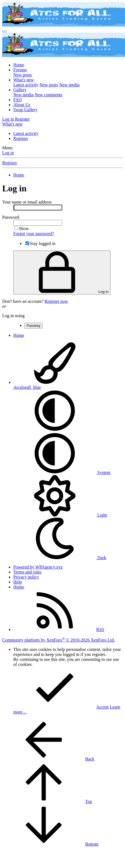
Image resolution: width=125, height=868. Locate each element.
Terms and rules (27, 572)
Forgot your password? (34, 234)
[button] (55, 430)
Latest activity (26, 85)
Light (60, 515)
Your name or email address (27, 202)
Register (21, 138)
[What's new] (12, 124)
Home (19, 65)
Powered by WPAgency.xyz (38, 567)
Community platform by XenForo (58, 640)
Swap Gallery (25, 110)
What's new (24, 80)
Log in (8, 153)
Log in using (13, 316)
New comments (48, 95)
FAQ (18, 100)
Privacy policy (26, 577)
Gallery (20, 90)
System (62, 472)
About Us (22, 105)
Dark (60, 558)
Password (11, 217)
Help (18, 582)
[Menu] (4, 32)
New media (69, 85)
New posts (23, 75)
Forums (20, 70)
